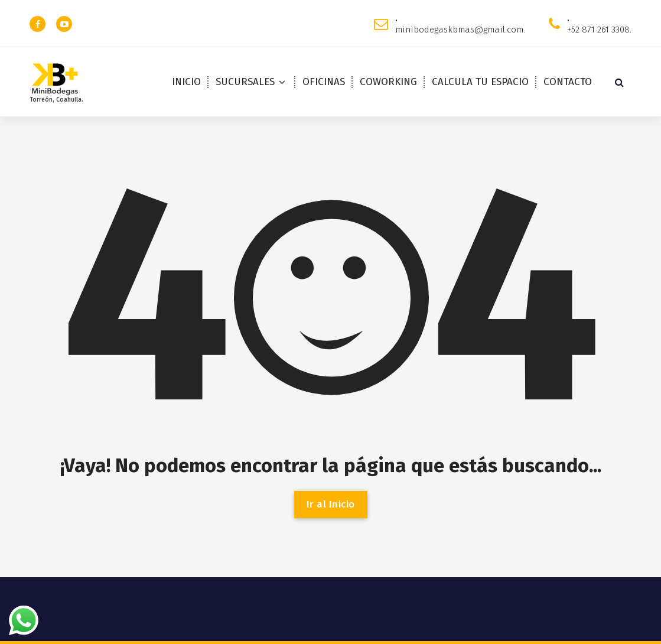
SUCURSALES (245, 82)
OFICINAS (324, 82)
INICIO (186, 82)
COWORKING (388, 82)
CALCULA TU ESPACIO (480, 82)
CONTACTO (568, 82)
